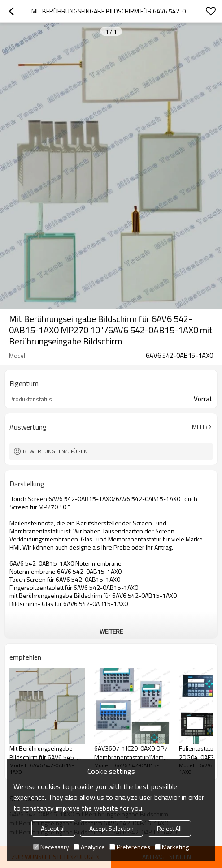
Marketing (172, 847)
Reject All (169, 828)
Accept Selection (111, 828)
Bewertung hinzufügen (55, 451)
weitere (111, 631)
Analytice (89, 847)
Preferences (130, 847)
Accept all (53, 828)
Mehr (200, 427)
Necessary (51, 847)
